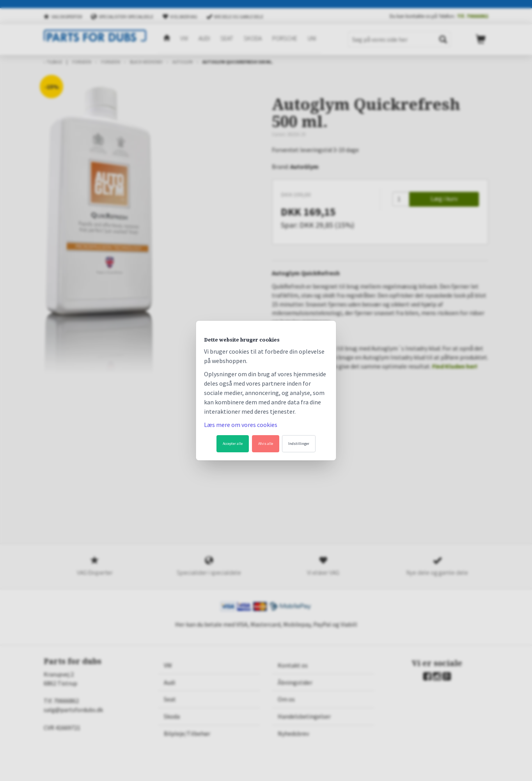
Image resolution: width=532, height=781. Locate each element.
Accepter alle (233, 444)
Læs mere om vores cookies (241, 425)
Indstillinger (299, 444)
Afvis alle (266, 444)
